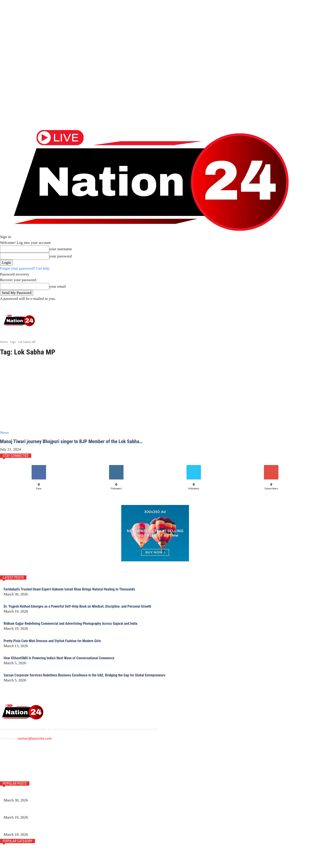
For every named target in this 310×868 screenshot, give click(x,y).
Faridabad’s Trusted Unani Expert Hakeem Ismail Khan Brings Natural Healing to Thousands (78, 595)
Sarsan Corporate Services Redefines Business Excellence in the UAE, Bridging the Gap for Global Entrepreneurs (95, 681)
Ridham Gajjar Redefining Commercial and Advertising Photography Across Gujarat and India (79, 629)
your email (57, 286)
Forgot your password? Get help (25, 268)
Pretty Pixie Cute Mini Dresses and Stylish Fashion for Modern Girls (58, 647)
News (4, 433)
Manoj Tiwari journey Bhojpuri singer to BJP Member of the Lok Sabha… (69, 444)
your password (61, 256)
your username (61, 249)
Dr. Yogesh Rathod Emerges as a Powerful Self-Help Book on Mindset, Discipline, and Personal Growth (87, 612)
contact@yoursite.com (35, 745)
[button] (304, 306)
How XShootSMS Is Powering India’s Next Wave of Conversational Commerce (66, 664)
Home (4, 342)
